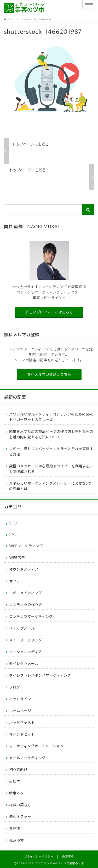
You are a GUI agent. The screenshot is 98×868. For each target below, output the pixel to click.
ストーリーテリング (26, 640)
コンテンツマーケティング (31, 617)
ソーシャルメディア (25, 652)
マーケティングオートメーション (36, 746)
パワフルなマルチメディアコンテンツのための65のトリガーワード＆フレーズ (51, 417)
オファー (16, 581)
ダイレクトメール (24, 664)
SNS (13, 534)
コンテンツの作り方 (26, 605)
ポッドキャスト (22, 723)
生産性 (15, 829)
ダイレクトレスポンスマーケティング (40, 676)
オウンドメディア (24, 570)
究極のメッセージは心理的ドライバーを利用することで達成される (51, 469)
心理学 (15, 782)
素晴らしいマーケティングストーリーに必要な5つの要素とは (50, 486)
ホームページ (20, 711)
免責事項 (68, 857)
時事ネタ (16, 793)
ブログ (15, 687)
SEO (13, 523)
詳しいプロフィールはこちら (49, 312)
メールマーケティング (27, 758)
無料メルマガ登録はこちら (49, 375)
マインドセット (22, 735)
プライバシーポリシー (39, 857)
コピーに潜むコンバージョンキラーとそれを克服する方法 (51, 452)
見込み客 (16, 841)
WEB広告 (17, 558)
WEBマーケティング (26, 546)
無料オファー (20, 817)
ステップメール (22, 629)
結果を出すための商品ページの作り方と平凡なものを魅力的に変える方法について (51, 435)
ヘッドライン (20, 699)
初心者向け (18, 770)
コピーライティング (25, 593)
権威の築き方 (20, 805)
